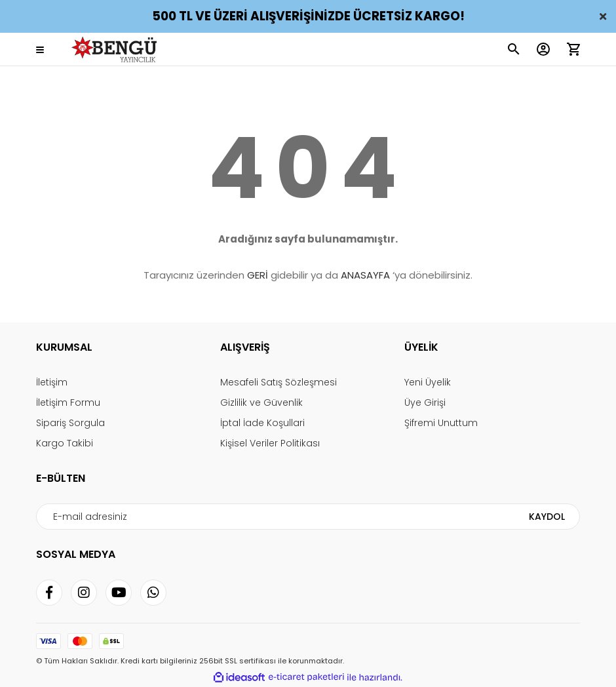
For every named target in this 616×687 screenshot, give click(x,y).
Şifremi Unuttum (441, 423)
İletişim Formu (68, 402)
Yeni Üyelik (428, 382)
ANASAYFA (365, 275)
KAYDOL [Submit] (547, 517)
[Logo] (116, 49)
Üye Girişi (425, 402)
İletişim (52, 382)
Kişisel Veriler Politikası (270, 443)
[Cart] (573, 49)
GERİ (258, 275)
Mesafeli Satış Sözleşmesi (279, 382)
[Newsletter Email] (308, 517)
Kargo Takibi (65, 443)
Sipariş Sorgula (70, 423)
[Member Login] (543, 49)
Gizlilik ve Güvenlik (261, 402)
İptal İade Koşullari (262, 423)
